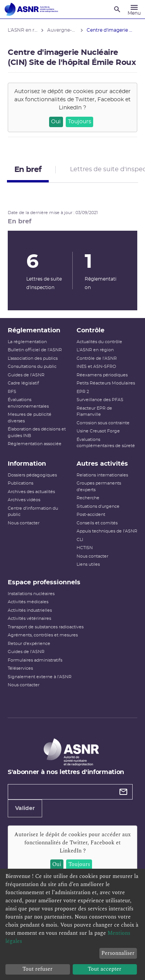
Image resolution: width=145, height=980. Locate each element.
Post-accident (91, 515)
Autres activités (102, 464)
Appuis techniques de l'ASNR (107, 531)
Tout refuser (38, 969)
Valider (25, 808)
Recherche (88, 498)
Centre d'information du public (33, 512)
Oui (56, 122)
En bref (28, 170)
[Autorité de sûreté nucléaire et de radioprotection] (31, 9)
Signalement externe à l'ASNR (40, 677)
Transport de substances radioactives (46, 627)
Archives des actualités (31, 492)
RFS (12, 392)
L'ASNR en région (95, 350)
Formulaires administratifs (35, 660)
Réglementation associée (35, 444)
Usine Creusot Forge (98, 431)
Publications (20, 483)
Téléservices (20, 668)
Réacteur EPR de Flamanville (94, 412)
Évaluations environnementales (28, 403)
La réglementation (27, 342)
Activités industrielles (30, 610)
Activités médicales (28, 602)
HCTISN (85, 548)
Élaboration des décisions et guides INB (37, 432)
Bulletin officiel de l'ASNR (35, 350)
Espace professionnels (44, 582)
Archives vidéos (24, 500)
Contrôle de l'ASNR (97, 358)
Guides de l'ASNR (26, 375)
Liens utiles (88, 564)
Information (27, 464)
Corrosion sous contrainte (103, 423)
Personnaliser (118, 953)
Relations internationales (102, 475)
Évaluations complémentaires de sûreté (106, 443)
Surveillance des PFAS (100, 400)
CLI (80, 540)
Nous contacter (24, 523)
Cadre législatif (23, 383)
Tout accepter (105, 969)
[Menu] (134, 9)
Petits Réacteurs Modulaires (106, 383)
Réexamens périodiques (102, 375)
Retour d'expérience (29, 644)
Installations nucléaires (31, 594)
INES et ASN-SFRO (96, 367)
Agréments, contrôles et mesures (43, 635)
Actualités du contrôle (99, 342)
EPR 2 (83, 392)
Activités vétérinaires (29, 618)
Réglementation (34, 330)
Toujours (80, 122)
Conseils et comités (97, 523)
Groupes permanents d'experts (99, 487)
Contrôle (90, 330)
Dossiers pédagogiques (32, 475)
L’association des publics (33, 358)
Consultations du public (32, 367)
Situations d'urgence (98, 506)
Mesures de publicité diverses (30, 418)
